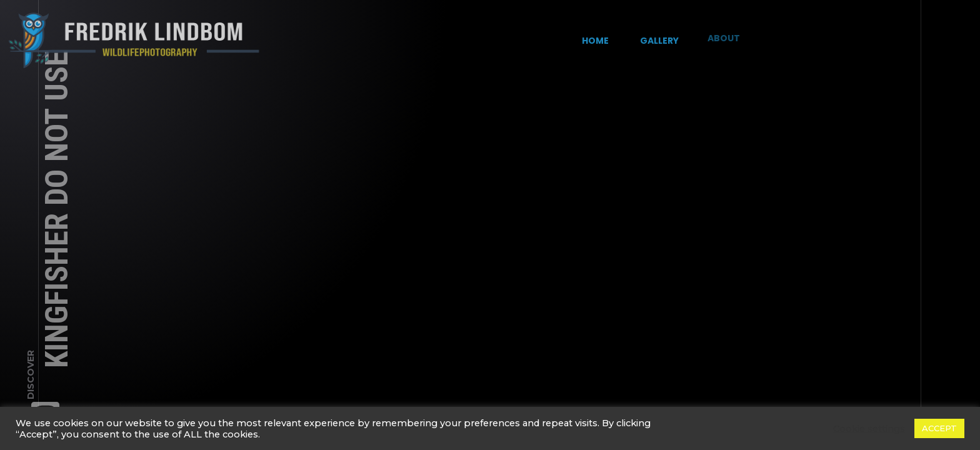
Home (595, 40)
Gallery (656, 37)
